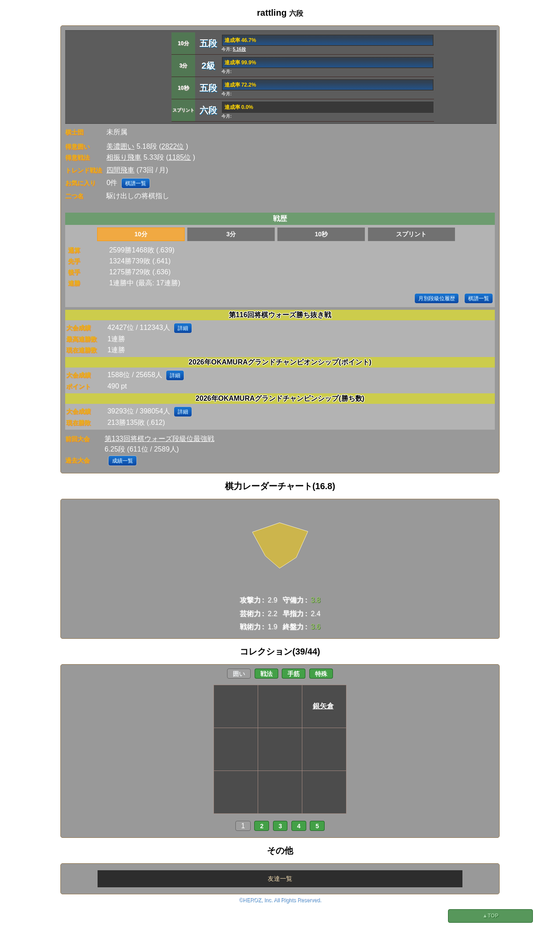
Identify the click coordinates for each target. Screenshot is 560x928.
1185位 (180, 157)
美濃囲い (120, 146)
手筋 (294, 674)
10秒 (321, 234)
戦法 (266, 674)
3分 (231, 234)
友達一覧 (280, 879)
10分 (141, 234)
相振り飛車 (124, 157)
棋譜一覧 (136, 183)
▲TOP (490, 916)
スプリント (411, 234)
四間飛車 (120, 170)
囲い (239, 674)
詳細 (183, 328)
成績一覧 (122, 461)
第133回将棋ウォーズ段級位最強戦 (159, 439)
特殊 (321, 674)
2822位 (173, 146)
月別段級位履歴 (437, 298)
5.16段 (239, 49)
